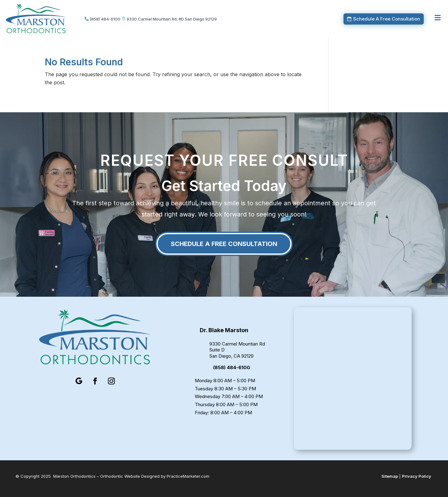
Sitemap (390, 476)
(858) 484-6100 (105, 19)
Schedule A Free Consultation (387, 19)
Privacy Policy (417, 476)
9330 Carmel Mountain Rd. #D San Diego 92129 (172, 19)
